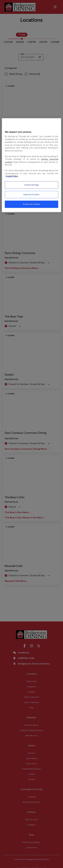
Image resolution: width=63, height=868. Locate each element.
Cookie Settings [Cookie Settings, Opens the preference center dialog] (32, 185)
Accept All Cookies (31, 204)
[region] (31, 165)
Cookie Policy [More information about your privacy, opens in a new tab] (12, 176)
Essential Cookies (32, 195)
